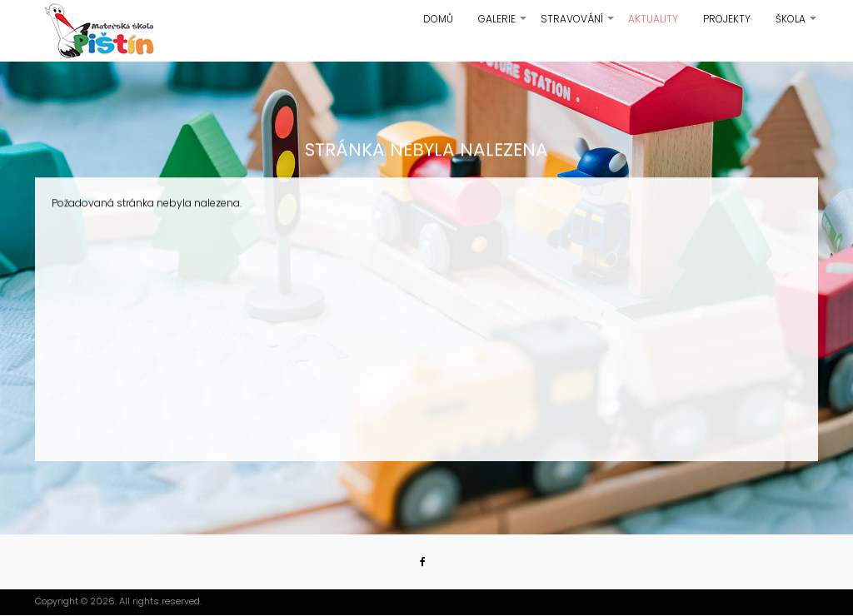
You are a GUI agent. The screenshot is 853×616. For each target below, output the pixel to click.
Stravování (578, 25)
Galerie (503, 25)
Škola (797, 25)
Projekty (727, 19)
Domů (438, 19)
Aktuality (653, 19)
